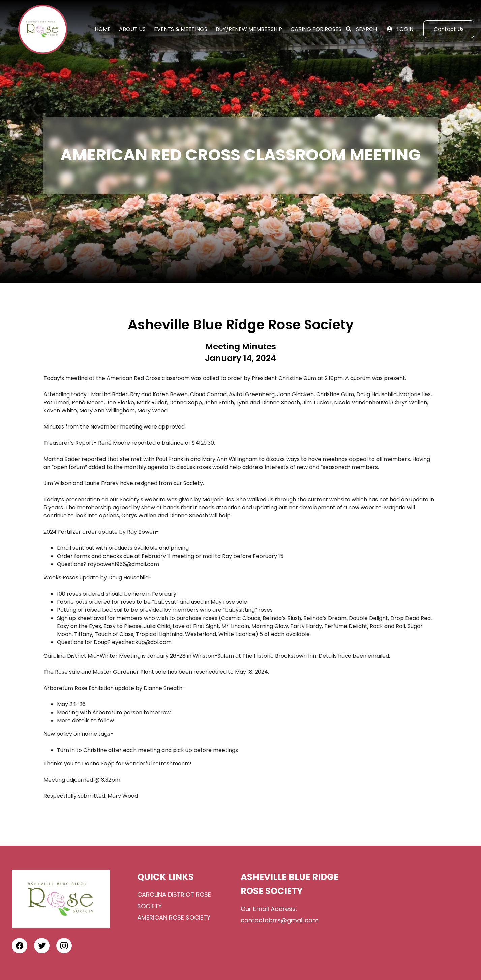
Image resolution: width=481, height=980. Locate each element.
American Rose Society (174, 918)
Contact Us (449, 29)
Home (103, 29)
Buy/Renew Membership (249, 29)
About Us (132, 29)
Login (405, 29)
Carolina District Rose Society (174, 900)
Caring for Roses (316, 29)
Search (366, 29)
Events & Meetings (181, 29)
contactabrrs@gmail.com (280, 920)
